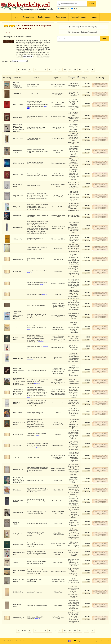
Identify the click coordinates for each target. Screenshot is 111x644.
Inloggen (94, 17)
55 (75, 70)
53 (65, 70)
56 (80, 70)
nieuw (75, 8)
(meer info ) (40, 260)
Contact (107, 641)
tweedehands (64, 8)
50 (50, 70)
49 (45, 70)
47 (36, 70)
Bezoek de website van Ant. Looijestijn (83, 32)
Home (16, 17)
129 (87, 70)
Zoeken (91, 4)
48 (41, 70)
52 (60, 70)
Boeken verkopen (45, 17)
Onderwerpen (61, 17)
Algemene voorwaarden (85, 641)
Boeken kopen (28, 17)
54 (70, 70)
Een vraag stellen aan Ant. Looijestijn (83, 27)
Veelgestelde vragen (78, 17)
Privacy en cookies (98, 641)
